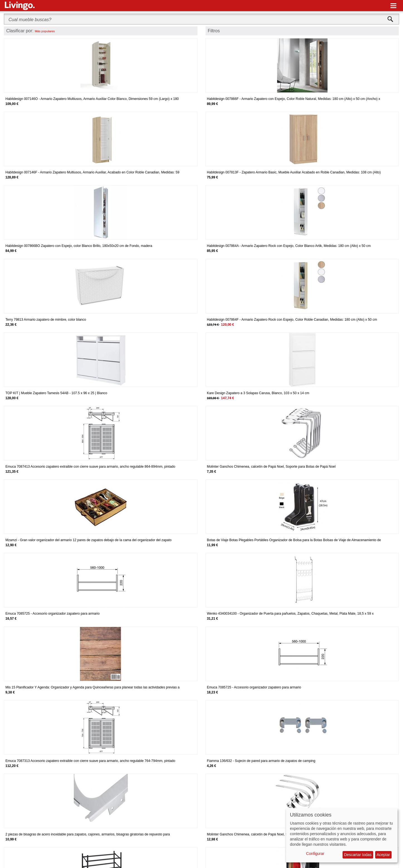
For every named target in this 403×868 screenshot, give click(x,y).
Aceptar (383, 855)
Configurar (315, 854)
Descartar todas (358, 855)
